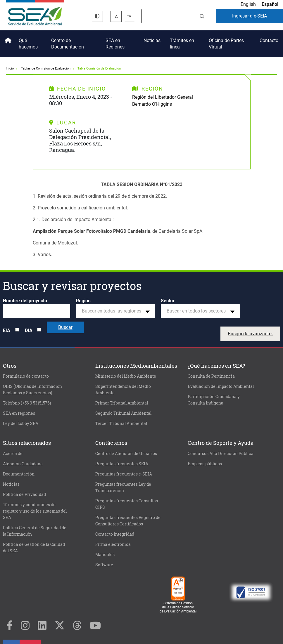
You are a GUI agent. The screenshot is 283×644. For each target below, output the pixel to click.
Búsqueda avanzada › (250, 334)
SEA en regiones (19, 413)
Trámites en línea (182, 44)
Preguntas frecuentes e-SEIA (124, 474)
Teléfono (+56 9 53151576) (27, 403)
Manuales (105, 555)
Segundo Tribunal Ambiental (123, 413)
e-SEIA (250, 16)
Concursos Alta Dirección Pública (221, 454)
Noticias (152, 40)
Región (83, 301)
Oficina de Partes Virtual (226, 44)
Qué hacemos (28, 44)
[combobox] (115, 311)
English (248, 4)
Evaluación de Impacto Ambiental (221, 386)
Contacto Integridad (115, 534)
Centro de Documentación (68, 44)
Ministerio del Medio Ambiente (126, 376)
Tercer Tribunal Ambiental (121, 423)
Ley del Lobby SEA (21, 423)
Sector (168, 301)
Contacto (269, 40)
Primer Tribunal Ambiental (122, 403)
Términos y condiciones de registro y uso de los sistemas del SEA (35, 511)
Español (270, 4)
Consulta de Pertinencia (211, 376)
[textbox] (113, 311)
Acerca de (13, 454)
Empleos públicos (205, 464)
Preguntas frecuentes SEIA (122, 464)
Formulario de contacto (26, 376)
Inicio (7, 38)
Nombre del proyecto (25, 301)
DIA (29, 330)
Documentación (19, 474)
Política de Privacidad (24, 494)
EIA (7, 330)
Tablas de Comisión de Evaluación (46, 68)
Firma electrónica (113, 544)
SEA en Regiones (115, 44)
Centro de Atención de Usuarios (126, 454)
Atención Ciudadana (23, 464)
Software (104, 565)
